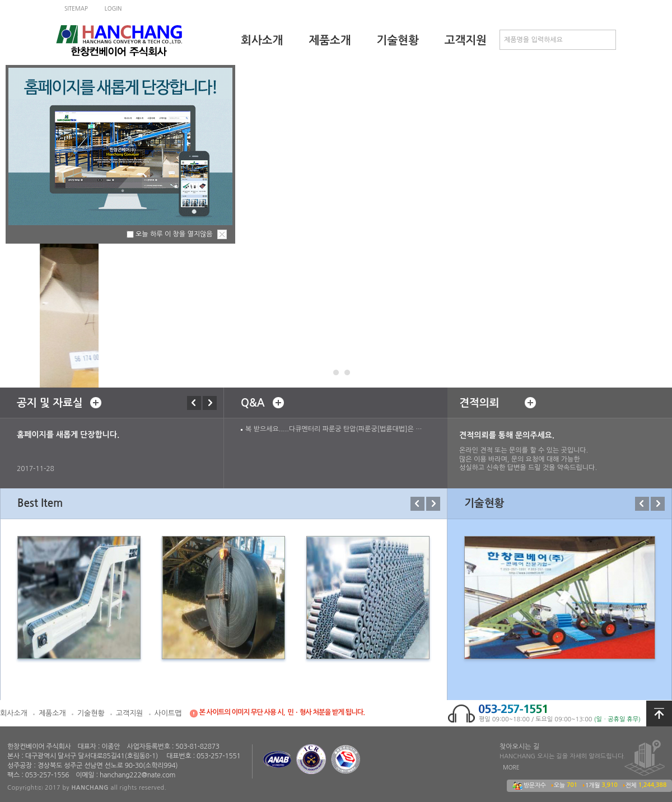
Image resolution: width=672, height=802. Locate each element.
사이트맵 (168, 713)
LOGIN (113, 8)
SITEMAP (76, 8)
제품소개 (330, 40)
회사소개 (262, 40)
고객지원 (466, 40)
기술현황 (398, 40)
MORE (511, 767)
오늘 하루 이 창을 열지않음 (174, 234)
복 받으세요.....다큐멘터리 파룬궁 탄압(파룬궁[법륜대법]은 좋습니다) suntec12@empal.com (336, 429)
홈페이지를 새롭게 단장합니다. (68, 435)
